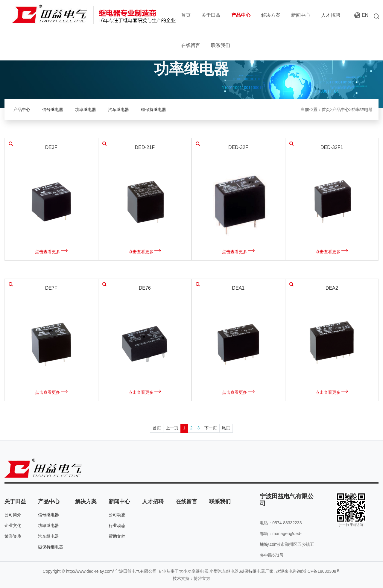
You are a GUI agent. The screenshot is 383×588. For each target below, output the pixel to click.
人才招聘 (331, 15)
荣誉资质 (13, 536)
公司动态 (117, 515)
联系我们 (221, 45)
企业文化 (13, 525)
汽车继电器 (118, 110)
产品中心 (241, 15)
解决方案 (271, 15)
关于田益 (211, 15)
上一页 (172, 428)
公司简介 (13, 515)
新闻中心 (301, 15)
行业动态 (117, 525)
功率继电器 (86, 110)
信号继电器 (53, 110)
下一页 (211, 428)
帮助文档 (117, 536)
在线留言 (191, 45)
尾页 (226, 428)
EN (365, 15)
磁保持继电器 (153, 110)
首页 (186, 15)
